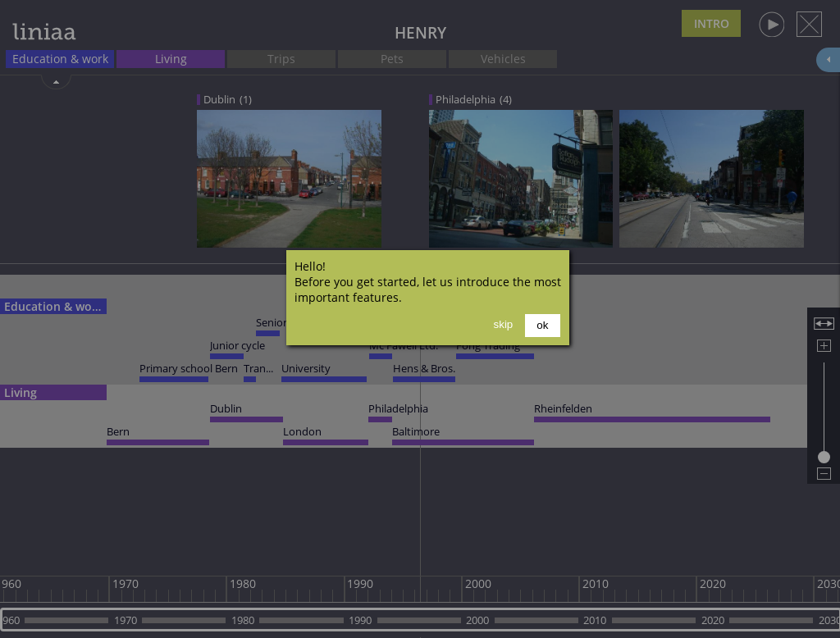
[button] (543, 326)
